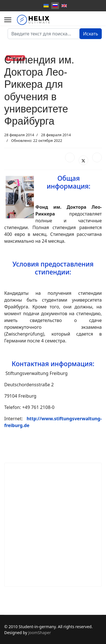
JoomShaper (40, 633)
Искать (91, 34)
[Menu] (8, 20)
